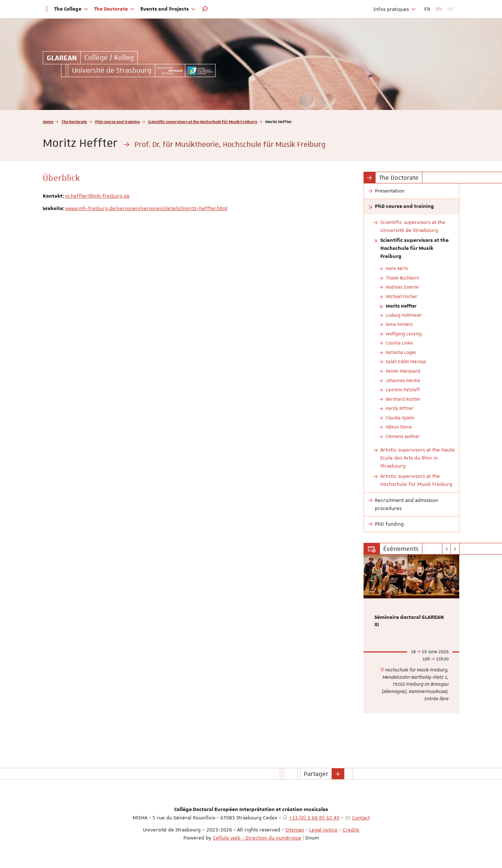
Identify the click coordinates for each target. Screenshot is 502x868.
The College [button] (71, 9)
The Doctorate (74, 121)
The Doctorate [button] (114, 9)
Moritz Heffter (401, 306)
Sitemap (295, 830)
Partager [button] (316, 774)
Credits (351, 830)
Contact (361, 818)
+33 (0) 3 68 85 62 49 (314, 818)
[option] (412, 634)
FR (427, 9)
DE (451, 9)
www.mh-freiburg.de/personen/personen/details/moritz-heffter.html (147, 208)
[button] (205, 9)
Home (48, 121)
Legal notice (323, 830)
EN (439, 9)
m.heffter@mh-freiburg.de (97, 196)
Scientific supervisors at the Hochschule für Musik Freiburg (203, 121)
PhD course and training (117, 121)
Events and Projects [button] (168, 9)
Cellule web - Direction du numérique (257, 838)
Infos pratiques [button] (395, 9)
